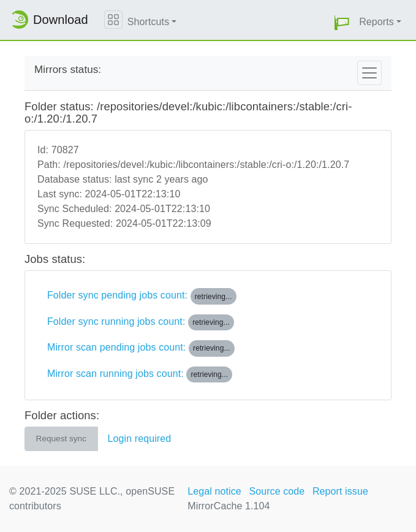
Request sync (61, 439)
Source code (277, 491)
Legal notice (214, 491)
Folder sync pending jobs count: (142, 296)
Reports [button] (376, 22)
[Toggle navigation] (369, 73)
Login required (140, 439)
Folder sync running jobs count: (141, 322)
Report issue (340, 491)
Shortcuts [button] (149, 22)
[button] (342, 22)
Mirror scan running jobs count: (140, 374)
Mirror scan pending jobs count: (141, 348)
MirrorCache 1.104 (229, 506)
